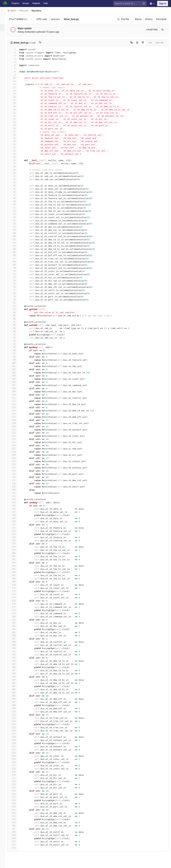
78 (16, 293)
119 (16, 423)
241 (16, 810)
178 (16, 610)
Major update (28, 28)
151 (16, 525)
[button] (4, 864)
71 (16, 271)
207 (16, 702)
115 (16, 410)
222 (16, 750)
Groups (26, 3)
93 (16, 341)
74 (16, 281)
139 (16, 487)
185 (16, 632)
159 (16, 550)
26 (16, 128)
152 (16, 528)
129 (16, 455)
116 (16, 414)
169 (16, 582)
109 (16, 391)
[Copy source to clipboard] (132, 43)
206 (16, 699)
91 (16, 334)
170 (16, 585)
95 (16, 347)
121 (16, 429)
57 (16, 227)
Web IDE (160, 43)
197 (16, 670)
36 (16, 160)
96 (16, 350)
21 (16, 113)
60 (16, 236)
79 (16, 296)
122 (16, 433)
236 (16, 794)
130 (16, 458)
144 (16, 502)
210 (16, 711)
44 (16, 186)
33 (16, 151)
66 (16, 255)
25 (16, 125)
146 (16, 509)
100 (16, 363)
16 (16, 97)
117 (16, 417)
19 (16, 106)
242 (16, 813)
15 (16, 94)
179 (16, 613)
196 (16, 667)
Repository (40, 11)
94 (16, 344)
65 (16, 252)
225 (16, 759)
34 (16, 154)
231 (16, 778)
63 (16, 246)
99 (16, 360)
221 (16, 746)
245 (16, 822)
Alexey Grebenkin (30, 32)
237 (16, 797)
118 (16, 420)
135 (16, 474)
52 (16, 211)
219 (16, 740)
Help (46, 3)
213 (16, 721)
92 (16, 338)
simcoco (59, 19)
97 (16, 353)
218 (16, 737)
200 (16, 680)
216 (16, 731)
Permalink (161, 19)
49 (16, 201)
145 (16, 506)
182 (16, 623)
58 (16, 230)
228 (16, 769)
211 (16, 715)
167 (16, 575)
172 (16, 591)
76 (16, 287)
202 (16, 686)
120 (16, 426)
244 (16, 819)
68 (16, 262)
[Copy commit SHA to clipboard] (162, 30)
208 (16, 705)
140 (16, 490)
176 (16, 604)
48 (16, 198)
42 (16, 179)
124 (16, 439)
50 (16, 205)
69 (16, 265)
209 (16, 708)
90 (16, 331)
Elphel (15, 11)
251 (16, 841)
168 (16, 578)
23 (16, 119)
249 (16, 835)
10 (16, 78)
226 (16, 762)
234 (16, 788)
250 (16, 838)
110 (16, 395)
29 (16, 138)
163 (16, 563)
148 (16, 515)
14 (16, 90)
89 (16, 328)
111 (16, 398)
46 (16, 192)
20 (16, 109)
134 (16, 471)
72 (16, 274)
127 (16, 449)
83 (16, 309)
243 (16, 816)
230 (16, 775)
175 (16, 601)
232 (16, 781)
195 (16, 664)
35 (16, 157)
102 (16, 369)
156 (16, 540)
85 (16, 315)
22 (16, 116)
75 (16, 284)
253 (16, 848)
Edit (150, 43)
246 (16, 826)
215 (16, 727)
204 (16, 692)
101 (16, 366)
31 (16, 144)
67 (16, 258)
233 (16, 784)
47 (16, 195)
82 (16, 306)
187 (16, 639)
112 (16, 401)
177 (16, 607)
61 (16, 239)
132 (16, 464)
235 (16, 791)
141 (16, 493)
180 (16, 616)
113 (16, 404)
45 (16, 189)
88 (16, 325)
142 (16, 496)
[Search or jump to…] (130, 4)
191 (16, 651)
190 (16, 648)
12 (16, 84)
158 (16, 547)
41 (16, 176)
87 (16, 322)
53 (16, 214)
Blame (138, 19)
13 (16, 87)
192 (16, 654)
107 (16, 385)
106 (16, 382)
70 (16, 268)
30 (16, 141)
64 (16, 249)
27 (16, 132)
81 (16, 303)
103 (16, 372)
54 (16, 217)
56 (16, 224)
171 (16, 588)
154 (16, 534)
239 (16, 803)
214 (16, 724)
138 (16, 483)
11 (16, 81)
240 (16, 807)
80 (16, 300)
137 (16, 480)
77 (16, 290)
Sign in (163, 4)
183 (16, 626)
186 (16, 635)
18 (16, 103)
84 (16, 312)
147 (16, 512)
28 (16, 135)
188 (16, 642)
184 (16, 629)
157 (16, 544)
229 (16, 772)
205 (16, 696)
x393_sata (46, 19)
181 (16, 620)
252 (16, 845)
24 (16, 122)
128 (16, 452)
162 (16, 559)
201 (16, 683)
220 (16, 743)
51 (16, 208)
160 (16, 553)
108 (16, 388)
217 (16, 734)
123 (16, 436)
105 (16, 379)
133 (16, 468)
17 (16, 100)
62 (16, 243)
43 (16, 182)
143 (16, 499)
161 (16, 556)
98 (16, 357)
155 (16, 537)
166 (16, 572)
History (149, 19)
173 (16, 594)
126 (16, 445)
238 (16, 800)
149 (16, 518)
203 (16, 689)
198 (16, 673)
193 (16, 658)
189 (16, 645)
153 (16, 531)
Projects (15, 3)
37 (16, 163)
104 (16, 376)
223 (16, 753)
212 (16, 718)
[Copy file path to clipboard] (44, 43)
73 (16, 277)
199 (16, 677)
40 (16, 173)
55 (16, 220)
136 (16, 477)
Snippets (36, 3)
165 (16, 569)
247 (16, 829)
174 (16, 597)
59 (16, 233)
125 (16, 442)
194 (16, 661)
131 (16, 461)
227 (16, 765)
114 (16, 407)
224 (16, 756)
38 (16, 167)
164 (16, 566)
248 (16, 832)
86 (16, 319)
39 (16, 170)
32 (16, 148)
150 (16, 521)
